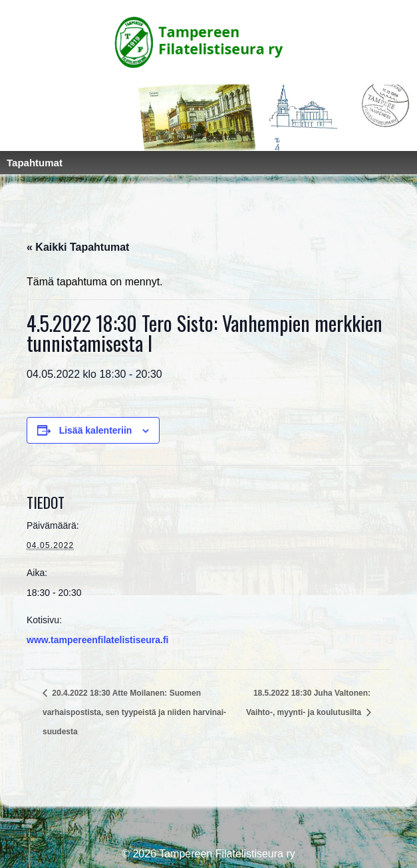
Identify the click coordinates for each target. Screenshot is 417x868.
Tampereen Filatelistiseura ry (226, 854)
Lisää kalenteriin (96, 430)
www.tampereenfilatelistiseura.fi (97, 640)
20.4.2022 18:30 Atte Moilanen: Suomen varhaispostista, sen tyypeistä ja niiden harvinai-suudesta (134, 712)
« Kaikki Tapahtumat (78, 247)
